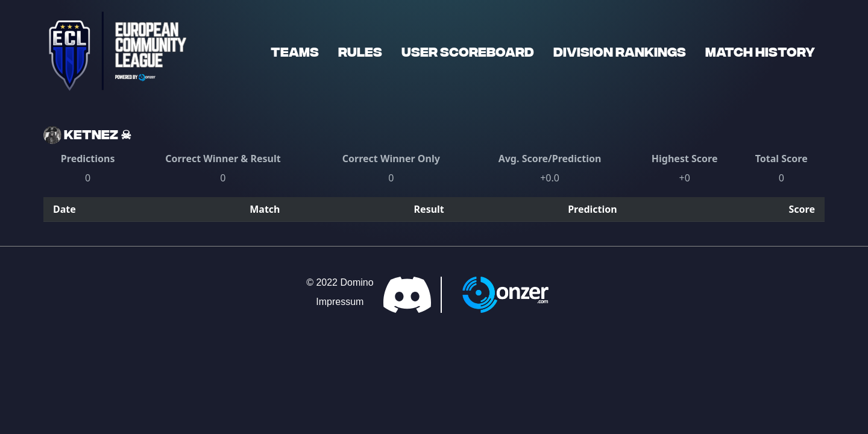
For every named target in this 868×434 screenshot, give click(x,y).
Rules (360, 51)
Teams (295, 51)
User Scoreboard (468, 51)
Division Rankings (620, 51)
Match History (760, 51)
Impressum (340, 302)
